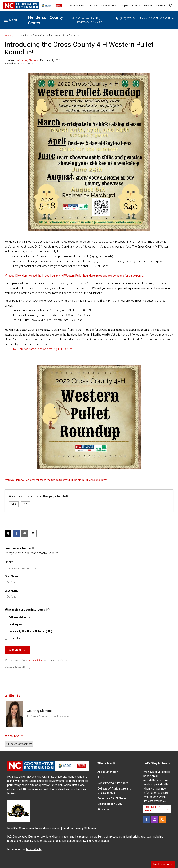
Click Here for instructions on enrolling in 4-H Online (42, 349)
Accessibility (33, 849)
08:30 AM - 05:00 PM (161, 18)
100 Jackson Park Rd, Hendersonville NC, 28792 (88, 20)
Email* (9, 562)
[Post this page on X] (8, 533)
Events (94, 6)
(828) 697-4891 (126, 18)
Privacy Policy (22, 667)
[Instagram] (155, 819)
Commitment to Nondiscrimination (40, 828)
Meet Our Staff (78, 6)
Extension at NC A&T (110, 804)
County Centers (110, 6)
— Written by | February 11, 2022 (32, 60)
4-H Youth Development (19, 744)
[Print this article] (33, 533)
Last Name (11, 591)
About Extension (108, 772)
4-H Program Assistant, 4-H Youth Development (49, 716)
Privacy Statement (86, 828)
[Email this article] (25, 533)
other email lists (35, 661)
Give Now (161, 6)
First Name (11, 576)
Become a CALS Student (113, 798)
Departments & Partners (113, 783)
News (8, 36)
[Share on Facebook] (16, 533)
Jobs (101, 777)
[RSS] (162, 819)
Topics (125, 6)
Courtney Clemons (28, 60)
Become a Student (142, 6)
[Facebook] (147, 819)
